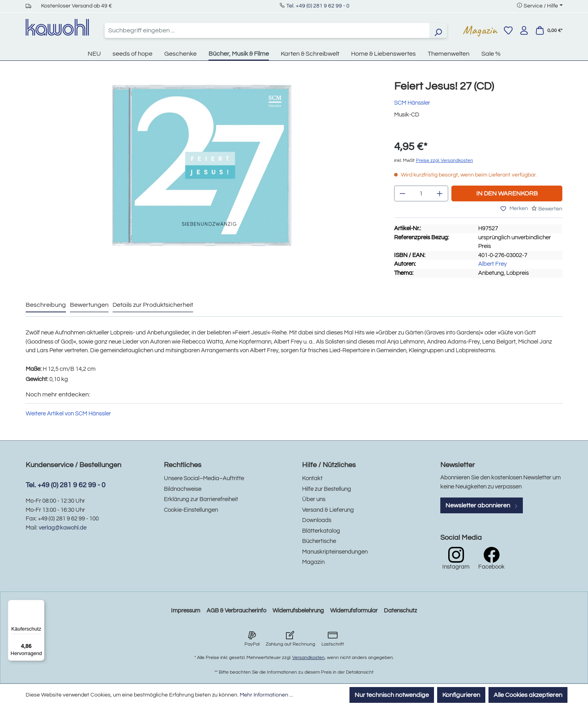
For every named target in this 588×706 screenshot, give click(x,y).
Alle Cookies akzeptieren (528, 695)
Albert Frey (492, 264)
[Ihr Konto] (524, 30)
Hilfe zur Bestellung (327, 489)
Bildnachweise (183, 489)
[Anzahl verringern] (402, 193)
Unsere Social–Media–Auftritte (204, 478)
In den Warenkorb (507, 193)
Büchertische (319, 541)
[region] (202, 173)
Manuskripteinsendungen (335, 552)
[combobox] (267, 30)
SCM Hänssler (412, 103)
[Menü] (40, 605)
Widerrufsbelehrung (298, 611)
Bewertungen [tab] (89, 305)
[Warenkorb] (549, 30)
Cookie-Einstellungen (191, 510)
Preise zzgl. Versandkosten (444, 161)
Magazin (480, 30)
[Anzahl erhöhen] (440, 193)
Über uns (314, 499)
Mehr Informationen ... (266, 695)
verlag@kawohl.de (63, 528)
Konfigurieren (461, 695)
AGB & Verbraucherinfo (236, 611)
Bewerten (550, 209)
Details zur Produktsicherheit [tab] (153, 305)
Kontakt (312, 478)
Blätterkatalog (321, 531)
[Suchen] (438, 30)
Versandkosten (308, 658)
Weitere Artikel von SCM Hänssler (68, 414)
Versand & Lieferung (328, 510)
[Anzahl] (421, 193)
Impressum (186, 611)
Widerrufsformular (354, 611)
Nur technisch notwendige (392, 695)
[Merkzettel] (508, 30)
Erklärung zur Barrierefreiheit (201, 499)
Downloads (317, 520)
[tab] (46, 305)
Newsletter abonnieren (482, 505)
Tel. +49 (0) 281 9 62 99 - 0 (318, 6)
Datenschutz (400, 611)
